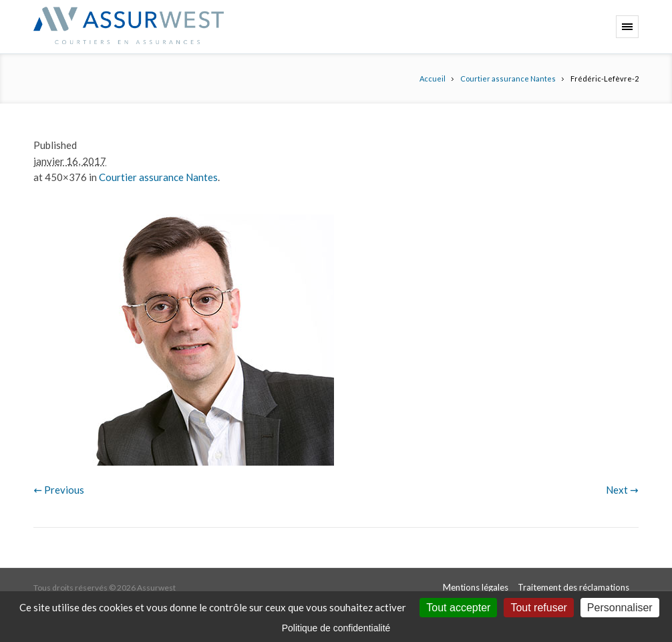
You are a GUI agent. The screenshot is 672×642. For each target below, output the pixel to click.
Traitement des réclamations (573, 587)
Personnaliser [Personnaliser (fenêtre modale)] (620, 608)
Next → (622, 490)
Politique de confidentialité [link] (336, 628)
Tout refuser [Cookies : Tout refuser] (538, 608)
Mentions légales (476, 587)
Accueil (433, 78)
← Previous (59, 490)
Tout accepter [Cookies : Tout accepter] (458, 608)
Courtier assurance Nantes (508, 78)
